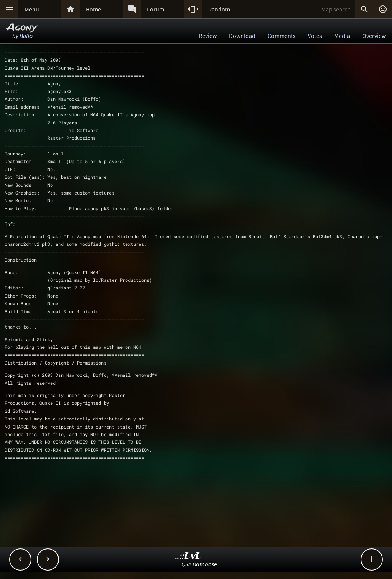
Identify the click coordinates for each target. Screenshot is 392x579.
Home (93, 9)
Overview (374, 36)
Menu (32, 9)
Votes (315, 36)
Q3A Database (199, 564)
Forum (156, 9)
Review (208, 36)
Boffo (26, 36)
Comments (282, 36)
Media (342, 36)
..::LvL (189, 556)
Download (242, 36)
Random (219, 9)
